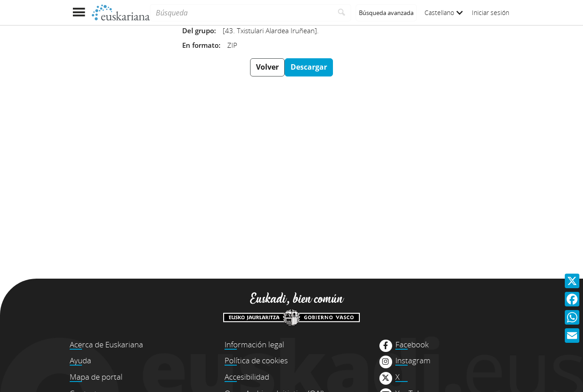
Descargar (309, 67)
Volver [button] (267, 67)
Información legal (254, 344)
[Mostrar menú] (79, 13)
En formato (200, 45)
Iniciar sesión (491, 13)
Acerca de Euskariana (106, 344)
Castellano (444, 13)
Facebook (412, 345)
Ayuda (80, 360)
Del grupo (198, 31)
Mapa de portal (96, 377)
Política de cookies (256, 360)
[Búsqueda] (241, 13)
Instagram (413, 361)
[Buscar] (342, 13)
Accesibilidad (247, 377)
